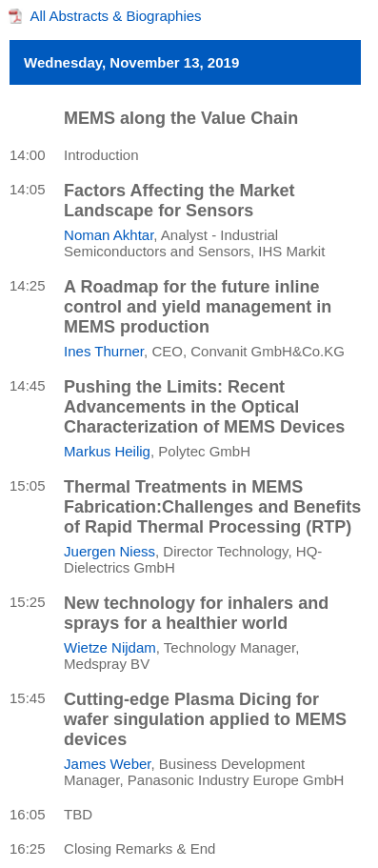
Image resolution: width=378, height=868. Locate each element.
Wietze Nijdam (110, 647)
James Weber (107, 764)
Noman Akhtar (109, 235)
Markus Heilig (107, 451)
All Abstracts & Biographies (116, 16)
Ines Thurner (104, 351)
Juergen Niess (109, 551)
